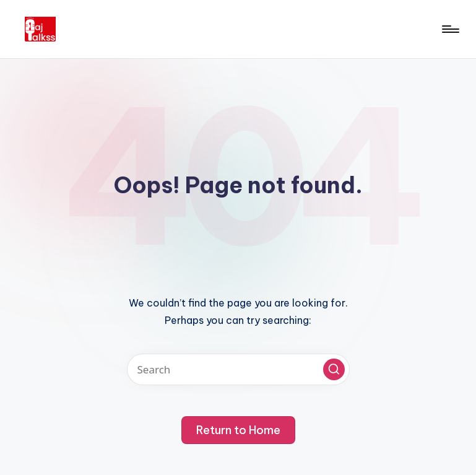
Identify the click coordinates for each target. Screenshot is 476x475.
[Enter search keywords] (238, 369)
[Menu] (450, 29)
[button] (334, 369)
